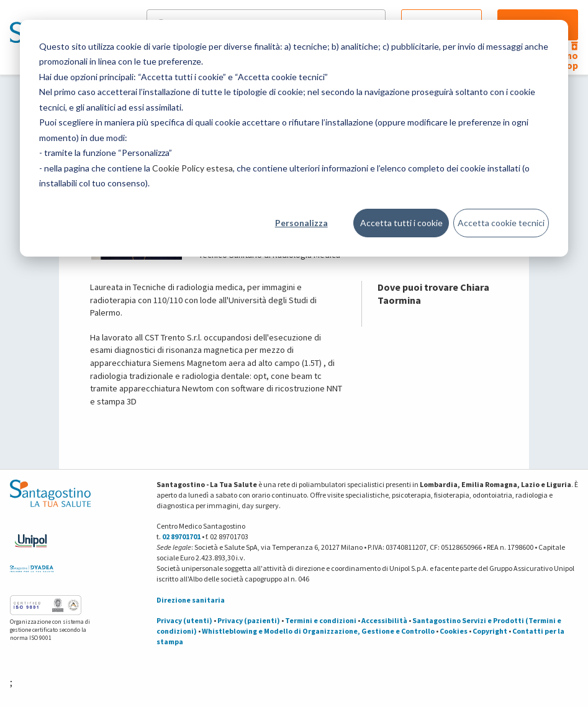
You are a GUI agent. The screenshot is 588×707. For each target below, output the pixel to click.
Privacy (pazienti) (249, 620)
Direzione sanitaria (191, 600)
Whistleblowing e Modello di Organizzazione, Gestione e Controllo (318, 631)
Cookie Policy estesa (192, 168)
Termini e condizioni (321, 620)
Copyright (490, 631)
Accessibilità (384, 620)
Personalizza (301, 223)
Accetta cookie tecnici (501, 223)
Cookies (454, 631)
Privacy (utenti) (184, 620)
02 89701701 (181, 536)
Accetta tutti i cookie (401, 223)
